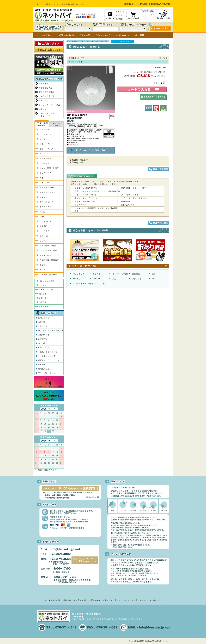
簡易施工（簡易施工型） (85, 201)
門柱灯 (43, 212)
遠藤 (154, 274)
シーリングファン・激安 (49, 105)
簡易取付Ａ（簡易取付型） (86, 188)
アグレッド (137, 279)
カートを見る (134, 600)
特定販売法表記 (45, 369)
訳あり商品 (44, 101)
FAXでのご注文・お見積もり (51, 331)
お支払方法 (43, 343)
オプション (44, 236)
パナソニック (79, 274)
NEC (154, 279)
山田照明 (43, 302)
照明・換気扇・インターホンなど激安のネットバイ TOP (88, 41)
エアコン (43, 109)
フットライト (45, 221)
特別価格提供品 (46, 88)
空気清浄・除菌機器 (48, 275)
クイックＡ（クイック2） (86, 195)
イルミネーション (47, 192)
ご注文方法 (43, 339)
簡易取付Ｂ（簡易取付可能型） (135, 188)
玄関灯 (43, 217)
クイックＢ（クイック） (132, 195)
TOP (49, 600)
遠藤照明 (43, 298)
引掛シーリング (128, 201)
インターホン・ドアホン (50, 255)
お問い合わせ (44, 318)
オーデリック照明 (120, 274)
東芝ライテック (46, 307)
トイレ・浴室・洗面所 (49, 168)
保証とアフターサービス (49, 360)
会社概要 (42, 365)
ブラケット (44, 163)
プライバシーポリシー (48, 373)
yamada (96, 279)
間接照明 (43, 226)
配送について (44, 348)
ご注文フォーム (45, 326)
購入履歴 (119, 19)
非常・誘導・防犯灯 (48, 246)
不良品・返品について (48, 352)
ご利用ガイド (44, 335)
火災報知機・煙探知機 (49, 260)
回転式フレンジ (128, 205)
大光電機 (136, 274)
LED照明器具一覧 (47, 96)
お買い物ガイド (69, 600)
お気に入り (120, 15)
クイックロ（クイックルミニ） (135, 198)
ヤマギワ (77, 279)
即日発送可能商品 (47, 92)
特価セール (44, 84)
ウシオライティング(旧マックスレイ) (89, 284)
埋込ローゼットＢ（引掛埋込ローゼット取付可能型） (98, 191)
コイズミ (97, 274)
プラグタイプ (80, 205)
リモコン (43, 241)
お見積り (107, 600)
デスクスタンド (46, 202)
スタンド (43, 197)
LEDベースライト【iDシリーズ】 (47, 115)
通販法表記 (82, 600)
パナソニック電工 (47, 281)
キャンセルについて (47, 356)
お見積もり (43, 322)
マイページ (120, 12)
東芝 (114, 279)
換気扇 (43, 265)
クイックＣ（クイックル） (86, 198)
